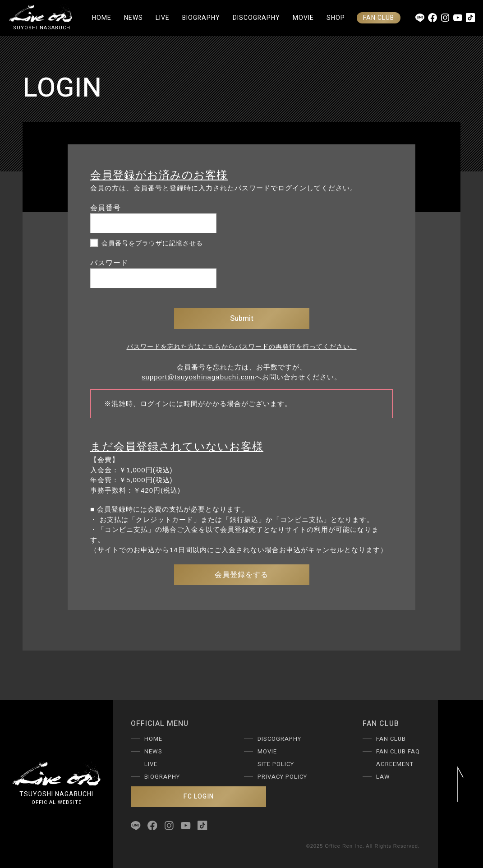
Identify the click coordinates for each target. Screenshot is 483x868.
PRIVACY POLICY (282, 777)
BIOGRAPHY (201, 18)
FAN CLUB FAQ (398, 751)
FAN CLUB (379, 18)
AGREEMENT (395, 764)
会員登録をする (241, 575)
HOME (102, 18)
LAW (383, 777)
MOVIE (303, 18)
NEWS (133, 18)
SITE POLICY (276, 764)
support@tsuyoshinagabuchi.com (198, 377)
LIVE (163, 18)
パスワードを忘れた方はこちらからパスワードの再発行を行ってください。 (242, 346)
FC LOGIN (199, 796)
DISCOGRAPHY (256, 18)
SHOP (336, 18)
